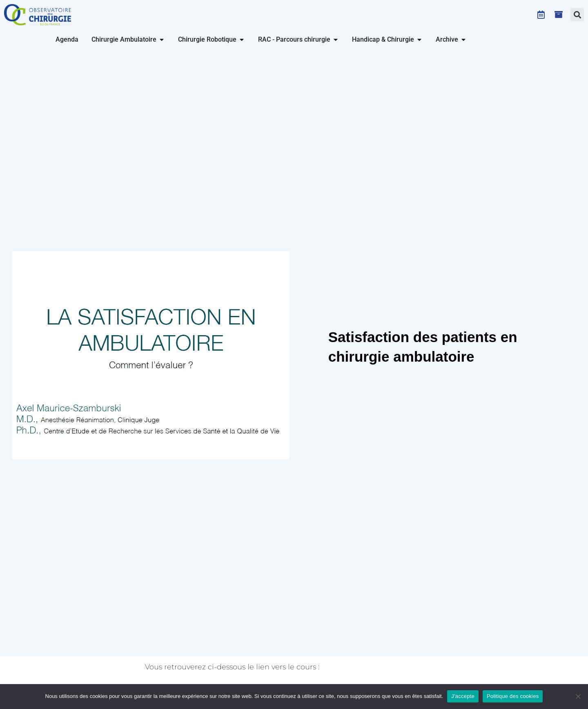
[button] (577, 14)
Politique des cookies (513, 696)
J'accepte (463, 696)
